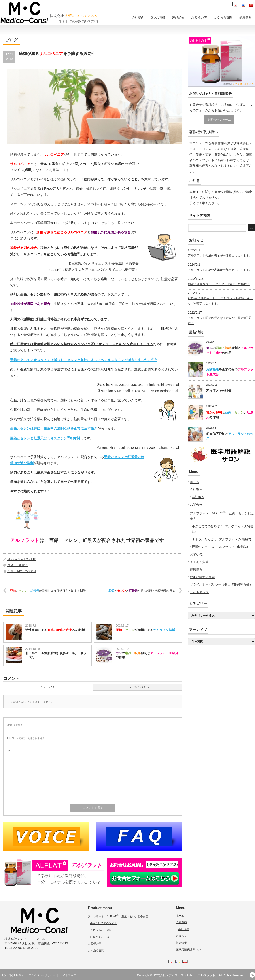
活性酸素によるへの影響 (55, 630)
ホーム (195, 482)
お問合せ (196, 505)
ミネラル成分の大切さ (22, 571)
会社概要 (198, 497)
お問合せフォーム (219, 120)
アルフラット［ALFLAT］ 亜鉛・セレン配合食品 (118, 917)
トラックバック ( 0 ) (138, 687)
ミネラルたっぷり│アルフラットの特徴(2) (221, 539)
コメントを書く (18, 565)
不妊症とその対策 (219, 391)
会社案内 (138, 17)
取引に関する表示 (202, 577)
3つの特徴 (158, 17)
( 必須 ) (14, 725)
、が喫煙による (145, 630)
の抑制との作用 (147, 655)
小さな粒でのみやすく (104, 923)
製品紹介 (178, 17)
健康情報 (245, 17)
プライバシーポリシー (42, 975)
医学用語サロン (49, 223)
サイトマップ (199, 592)
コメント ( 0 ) (48, 687)
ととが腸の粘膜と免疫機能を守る (142, 591)
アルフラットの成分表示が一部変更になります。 (220, 255)
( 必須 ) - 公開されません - (27, 738)
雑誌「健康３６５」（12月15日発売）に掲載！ (219, 284)
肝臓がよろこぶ (100, 937)
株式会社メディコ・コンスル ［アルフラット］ (186, 975)
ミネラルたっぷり (101, 930)
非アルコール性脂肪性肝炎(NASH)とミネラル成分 (56, 655)
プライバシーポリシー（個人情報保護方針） (221, 584)
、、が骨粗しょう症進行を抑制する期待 (48, 591)
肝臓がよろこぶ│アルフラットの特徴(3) (220, 547)
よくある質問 (223, 17)
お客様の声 (199, 17)
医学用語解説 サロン (188, 950)
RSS (252, 975)
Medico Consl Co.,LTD (22, 559)
